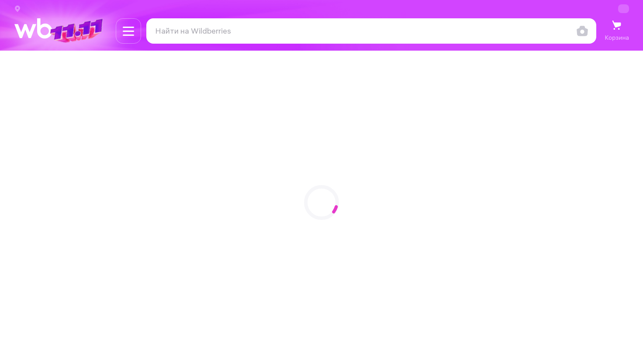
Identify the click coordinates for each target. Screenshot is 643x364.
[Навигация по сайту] (128, 31)
